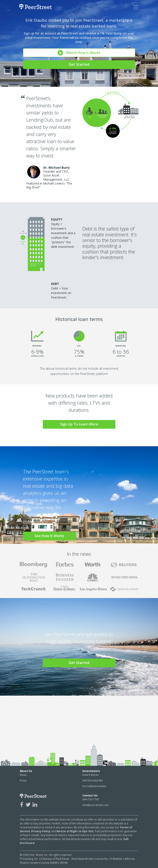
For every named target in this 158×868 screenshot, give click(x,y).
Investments (91, 771)
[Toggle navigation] (136, 7)
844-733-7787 (91, 799)
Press (23, 781)
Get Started (79, 64)
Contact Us (90, 795)
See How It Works (49, 536)
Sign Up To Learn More (79, 424)
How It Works (91, 775)
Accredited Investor (94, 786)
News (23, 775)
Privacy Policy (41, 831)
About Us (26, 771)
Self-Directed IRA (93, 781)
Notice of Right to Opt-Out (75, 831)
